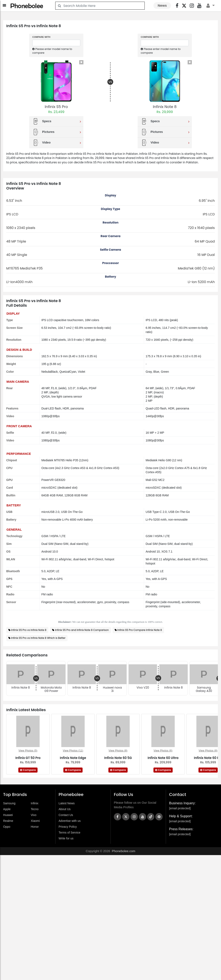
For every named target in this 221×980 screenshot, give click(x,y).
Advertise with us (70, 821)
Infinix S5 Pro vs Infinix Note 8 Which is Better (38, 638)
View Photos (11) (73, 751)
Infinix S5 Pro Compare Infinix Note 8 (140, 630)
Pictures (57, 132)
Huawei (8, 815)
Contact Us (66, 815)
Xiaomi (35, 821)
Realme (8, 821)
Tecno (35, 809)
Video (57, 143)
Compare (28, 770)
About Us (65, 809)
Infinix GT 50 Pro (28, 758)
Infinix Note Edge (73, 758)
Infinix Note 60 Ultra (163, 758)
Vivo (34, 815)
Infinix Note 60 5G (118, 758)
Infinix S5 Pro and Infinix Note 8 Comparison (82, 630)
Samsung (9, 803)
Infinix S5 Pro (56, 107)
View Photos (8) (118, 751)
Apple (7, 809)
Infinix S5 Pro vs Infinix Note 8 (29, 630)
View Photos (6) (163, 751)
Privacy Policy (68, 827)
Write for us (66, 838)
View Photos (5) (28, 751)
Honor (35, 827)
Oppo (7, 827)
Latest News (67, 803)
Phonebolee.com (124, 851)
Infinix (35, 803)
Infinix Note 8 (165, 107)
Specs (57, 121)
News (162, 6)
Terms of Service (69, 833)
